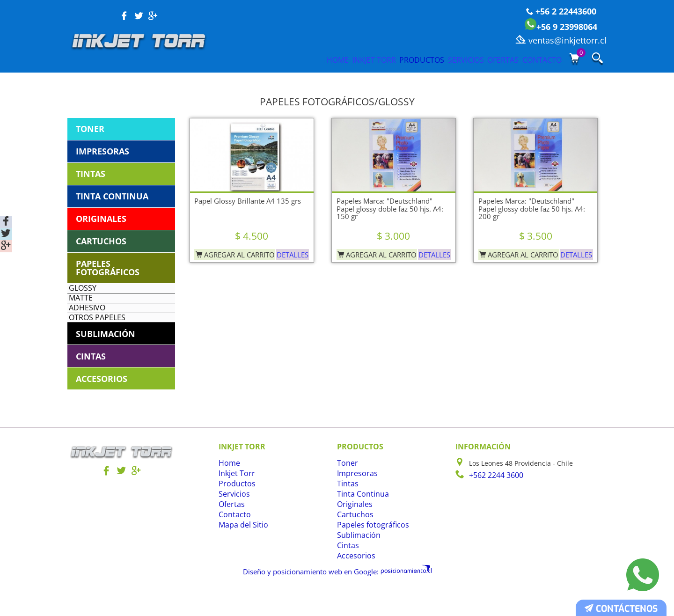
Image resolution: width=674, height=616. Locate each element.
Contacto (539, 59)
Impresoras (355, 500)
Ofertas (484, 59)
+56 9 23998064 (561, 27)
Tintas (347, 510)
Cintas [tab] (91, 382)
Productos (368, 59)
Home (249, 59)
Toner (346, 489)
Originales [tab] (101, 219)
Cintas (347, 572)
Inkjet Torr (302, 59)
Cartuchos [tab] (101, 241)
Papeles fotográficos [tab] (108, 268)
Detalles (290, 252)
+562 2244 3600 (493, 501)
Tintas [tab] (91, 174)
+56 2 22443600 (561, 11)
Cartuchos (353, 541)
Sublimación (356, 561)
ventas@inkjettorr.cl (561, 40)
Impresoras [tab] (103, 151)
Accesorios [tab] (102, 404)
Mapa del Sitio (241, 551)
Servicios (429, 59)
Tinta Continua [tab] (112, 196)
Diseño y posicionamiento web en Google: (316, 597)
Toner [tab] (90, 129)
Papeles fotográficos (368, 551)
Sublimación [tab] (106, 359)
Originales (353, 531)
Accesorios (354, 582)
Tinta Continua (360, 520)
